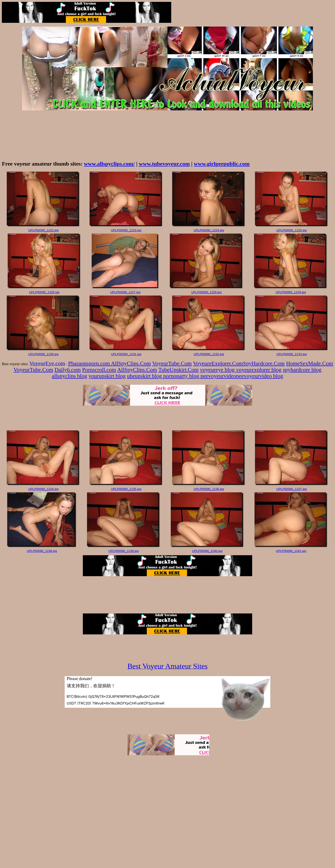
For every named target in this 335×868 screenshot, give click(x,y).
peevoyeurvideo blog (260, 376)
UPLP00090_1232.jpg (209, 354)
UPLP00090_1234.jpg (44, 489)
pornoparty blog (182, 376)
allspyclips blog (69, 376)
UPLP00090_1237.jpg (291, 489)
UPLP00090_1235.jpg (126, 489)
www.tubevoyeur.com (164, 164)
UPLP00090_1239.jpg (124, 551)
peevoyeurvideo (218, 376)
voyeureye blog (218, 370)
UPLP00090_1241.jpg (291, 551)
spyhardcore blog (302, 370)
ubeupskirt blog (145, 376)
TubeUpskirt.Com (179, 370)
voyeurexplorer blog (259, 370)
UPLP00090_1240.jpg (207, 551)
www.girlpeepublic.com (222, 164)
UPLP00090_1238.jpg (42, 551)
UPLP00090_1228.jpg (206, 292)
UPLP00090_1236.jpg (209, 489)
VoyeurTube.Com (172, 363)
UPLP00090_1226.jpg (44, 292)
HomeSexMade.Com (310, 363)
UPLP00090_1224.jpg (209, 230)
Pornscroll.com (99, 370)
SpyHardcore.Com (264, 363)
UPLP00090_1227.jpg (125, 292)
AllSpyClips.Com (131, 363)
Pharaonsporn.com (90, 363)
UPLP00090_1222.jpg (44, 230)
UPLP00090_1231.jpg (126, 354)
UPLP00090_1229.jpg (291, 292)
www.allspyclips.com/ (109, 164)
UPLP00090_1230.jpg (44, 354)
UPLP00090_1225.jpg (291, 230)
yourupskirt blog (107, 376)
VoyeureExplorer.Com (218, 363)
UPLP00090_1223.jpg (126, 230)
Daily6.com (68, 370)
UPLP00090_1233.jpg (291, 354)
